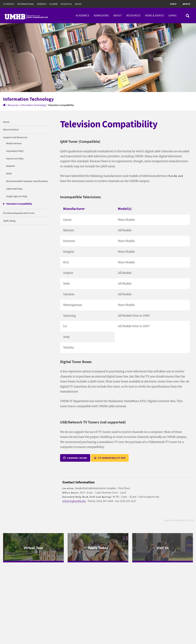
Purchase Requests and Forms (19, 213)
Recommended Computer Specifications (27, 181)
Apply (187, 4)
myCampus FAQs (15, 151)
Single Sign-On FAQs (17, 196)
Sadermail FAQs (14, 189)
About (118, 15)
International (26, 4)
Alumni (54, 4)
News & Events (154, 15)
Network (11, 166)
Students (9, 4)
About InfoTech (11, 129)
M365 (9, 173)
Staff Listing (9, 221)
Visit (173, 4)
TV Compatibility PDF (110, 458)
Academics (82, 15)
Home (6, 122)
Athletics (66, 4)
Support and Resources (15, 137)
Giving (172, 15)
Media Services (14, 143)
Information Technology (33, 105)
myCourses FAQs (15, 158)
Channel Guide (75, 458)
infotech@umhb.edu (74, 501)
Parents (42, 4)
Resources (133, 15)
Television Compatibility (19, 204)
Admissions (101, 15)
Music (78, 4)
